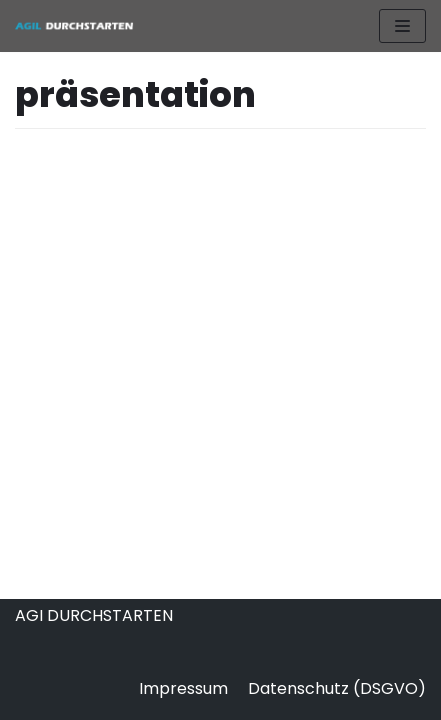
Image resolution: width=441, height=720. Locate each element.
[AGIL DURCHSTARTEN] (75, 26)
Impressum (183, 688)
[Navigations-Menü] (402, 26)
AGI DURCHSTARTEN (94, 615)
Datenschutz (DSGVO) (337, 688)
